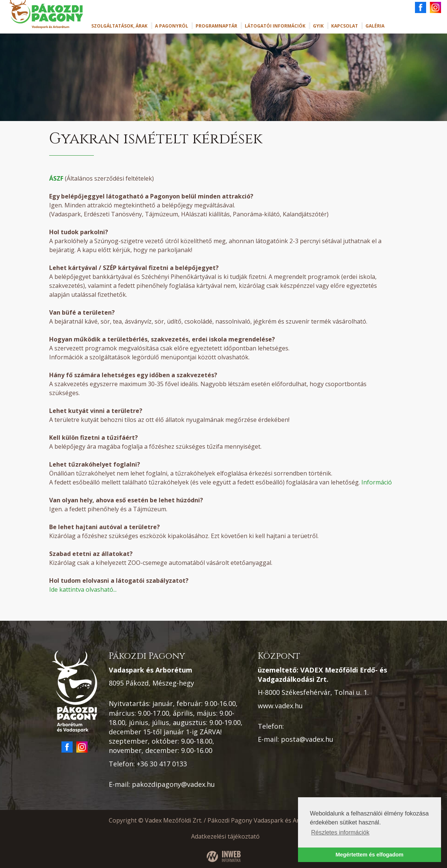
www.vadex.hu (280, 706)
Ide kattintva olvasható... (83, 589)
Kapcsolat (345, 26)
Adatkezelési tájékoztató (225, 836)
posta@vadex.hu (307, 739)
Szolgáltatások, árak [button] (119, 26)
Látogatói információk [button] (275, 26)
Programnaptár (216, 26)
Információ (377, 482)
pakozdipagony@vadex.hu (173, 784)
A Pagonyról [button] (172, 26)
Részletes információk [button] (340, 832)
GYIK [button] (318, 26)
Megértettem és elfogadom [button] (370, 855)
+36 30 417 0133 (162, 764)
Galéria (375, 26)
